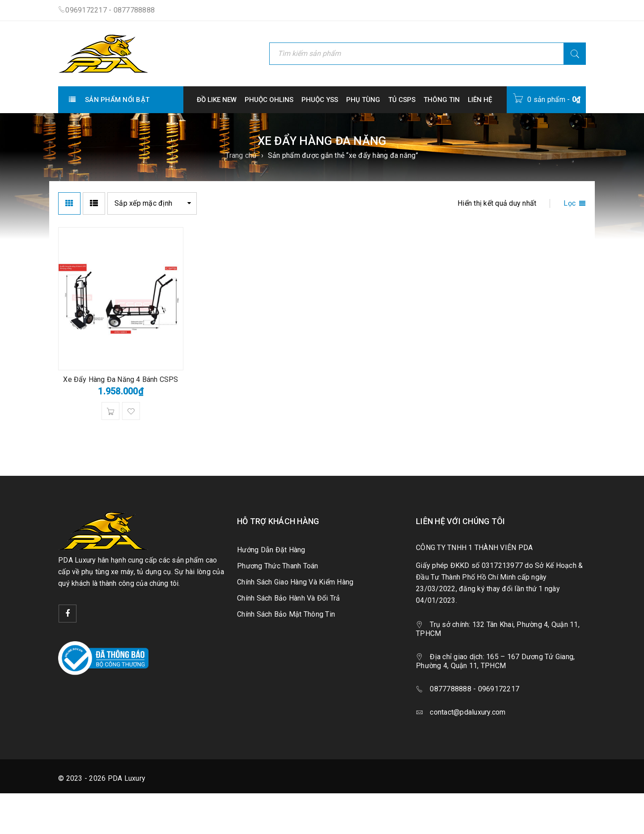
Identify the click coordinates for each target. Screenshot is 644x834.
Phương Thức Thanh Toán (278, 566)
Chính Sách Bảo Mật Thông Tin (286, 614)
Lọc (570, 203)
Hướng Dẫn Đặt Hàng (271, 550)
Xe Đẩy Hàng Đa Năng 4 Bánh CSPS (121, 379)
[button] (110, 411)
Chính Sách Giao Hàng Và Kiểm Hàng (295, 582)
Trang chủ (241, 155)
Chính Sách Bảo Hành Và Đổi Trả (289, 598)
